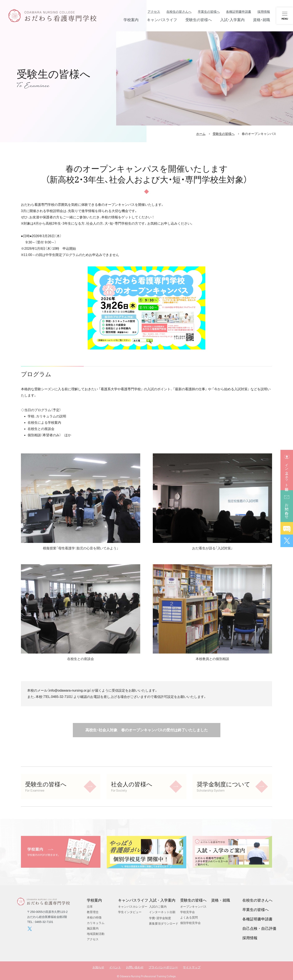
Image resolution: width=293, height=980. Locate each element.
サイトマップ (192, 967)
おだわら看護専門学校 (52, 16)
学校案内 (94, 900)
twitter (30, 929)
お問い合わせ (135, 967)
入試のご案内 (158, 907)
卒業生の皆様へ (209, 12)
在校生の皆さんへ (179, 12)
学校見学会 (188, 912)
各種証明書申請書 (239, 12)
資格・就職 (221, 900)
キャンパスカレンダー (133, 907)
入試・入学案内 (162, 900)
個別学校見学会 (190, 923)
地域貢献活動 (96, 934)
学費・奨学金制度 (160, 918)
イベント (115, 967)
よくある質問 (189, 917)
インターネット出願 (162, 912)
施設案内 (93, 928)
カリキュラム (96, 923)
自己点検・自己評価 (259, 928)
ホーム (201, 134)
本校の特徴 (94, 917)
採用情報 (264, 12)
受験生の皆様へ (224, 134)
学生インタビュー (130, 912)
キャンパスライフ (133, 900)
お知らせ (98, 967)
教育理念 (93, 912)
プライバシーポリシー (163, 967)
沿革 (90, 907)
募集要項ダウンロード (164, 924)
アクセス (154, 12)
